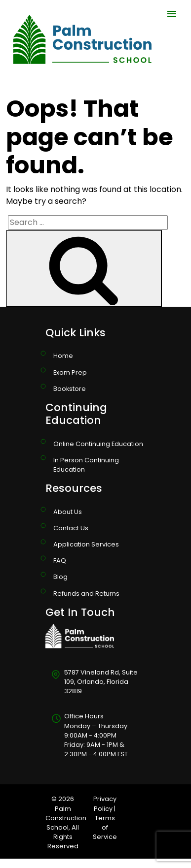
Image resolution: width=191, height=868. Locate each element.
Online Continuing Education (98, 444)
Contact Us (71, 528)
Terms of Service (105, 827)
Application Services (86, 544)
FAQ (60, 561)
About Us (68, 512)
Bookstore (70, 389)
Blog (60, 577)
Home (63, 356)
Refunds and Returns (86, 594)
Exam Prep (70, 372)
